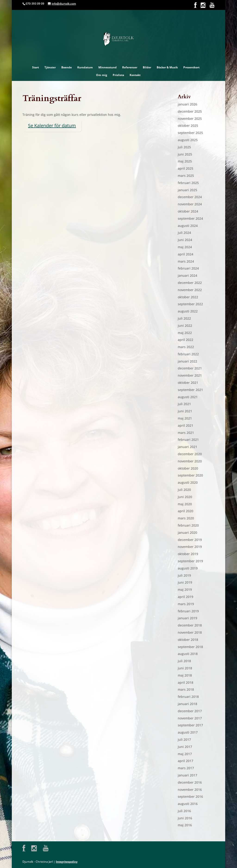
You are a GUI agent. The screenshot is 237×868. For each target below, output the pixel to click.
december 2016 (190, 782)
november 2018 (190, 632)
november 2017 (190, 718)
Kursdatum (85, 67)
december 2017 (190, 711)
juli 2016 (184, 811)
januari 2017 (187, 775)
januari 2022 (187, 361)
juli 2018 (184, 661)
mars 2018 (186, 689)
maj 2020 (185, 504)
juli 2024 (184, 233)
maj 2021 (185, 418)
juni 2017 (185, 747)
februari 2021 (188, 440)
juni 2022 (185, 326)
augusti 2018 (188, 654)
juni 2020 (185, 497)
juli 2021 (184, 404)
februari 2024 (188, 268)
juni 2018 (185, 668)
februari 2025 (188, 183)
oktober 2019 (188, 554)
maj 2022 (185, 333)
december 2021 (190, 368)
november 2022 (190, 290)
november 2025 (190, 119)
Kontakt (135, 75)
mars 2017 (186, 768)
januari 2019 (187, 618)
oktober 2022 (188, 297)
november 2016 (190, 790)
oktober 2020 (188, 468)
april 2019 (186, 597)
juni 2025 (185, 154)
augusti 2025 (188, 140)
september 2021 (190, 390)
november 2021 (190, 375)
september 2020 (190, 475)
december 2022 (190, 283)
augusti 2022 (188, 311)
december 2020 (190, 454)
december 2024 (190, 197)
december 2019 (190, 540)
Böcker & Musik (167, 67)
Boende (67, 67)
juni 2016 (185, 818)
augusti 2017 (188, 732)
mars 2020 (186, 518)
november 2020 (190, 461)
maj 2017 (185, 754)
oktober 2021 (188, 383)
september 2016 (190, 796)
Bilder (147, 67)
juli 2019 (184, 575)
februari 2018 (188, 697)
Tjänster (50, 67)
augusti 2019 (188, 568)
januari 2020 (187, 533)
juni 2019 (185, 582)
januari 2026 (187, 104)
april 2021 (186, 425)
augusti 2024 (188, 226)
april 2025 (186, 168)
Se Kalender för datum (52, 126)
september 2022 (190, 304)
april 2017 (186, 761)
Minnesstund (108, 67)
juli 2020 (184, 490)
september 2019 (190, 561)
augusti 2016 (188, 804)
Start (36, 67)
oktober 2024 (188, 211)
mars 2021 (186, 433)
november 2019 (190, 547)
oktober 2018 (188, 640)
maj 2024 (185, 247)
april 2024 (186, 254)
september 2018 (190, 647)
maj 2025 (185, 161)
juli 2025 (184, 147)
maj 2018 (185, 675)
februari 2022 (188, 354)
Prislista (118, 75)
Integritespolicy (67, 862)
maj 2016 (185, 825)
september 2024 (190, 218)
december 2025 (190, 111)
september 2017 (190, 725)
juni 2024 (185, 240)
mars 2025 (186, 176)
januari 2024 (187, 275)
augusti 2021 (188, 397)
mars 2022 (186, 347)
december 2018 (190, 625)
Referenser (130, 67)
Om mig (102, 75)
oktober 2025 (188, 126)
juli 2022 (184, 318)
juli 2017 (184, 739)
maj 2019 (185, 590)
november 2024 (190, 204)
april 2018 (186, 682)
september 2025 (190, 133)
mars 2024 (186, 261)
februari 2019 (188, 611)
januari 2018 (187, 704)
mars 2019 (186, 604)
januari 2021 (187, 447)
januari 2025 (187, 190)
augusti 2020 (188, 482)
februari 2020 (188, 525)
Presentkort (191, 67)
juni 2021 (185, 411)
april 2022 (186, 340)
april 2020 (186, 511)
